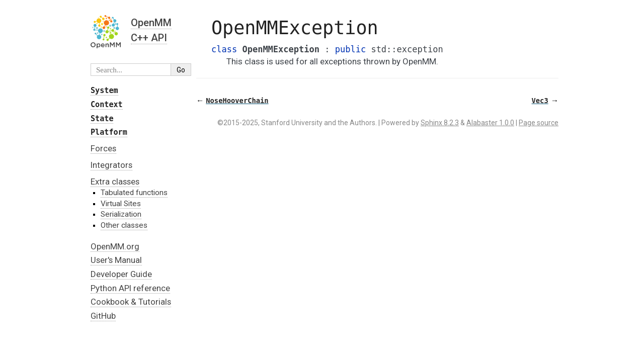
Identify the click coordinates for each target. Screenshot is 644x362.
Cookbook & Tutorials (131, 302)
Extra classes (115, 182)
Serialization (121, 214)
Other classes (124, 225)
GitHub (103, 316)
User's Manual (116, 260)
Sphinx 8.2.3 (440, 123)
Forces (103, 148)
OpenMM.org (115, 246)
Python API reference (130, 288)
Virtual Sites (121, 204)
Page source (539, 123)
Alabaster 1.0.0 (490, 123)
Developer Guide (121, 274)
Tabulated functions (134, 193)
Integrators (111, 165)
